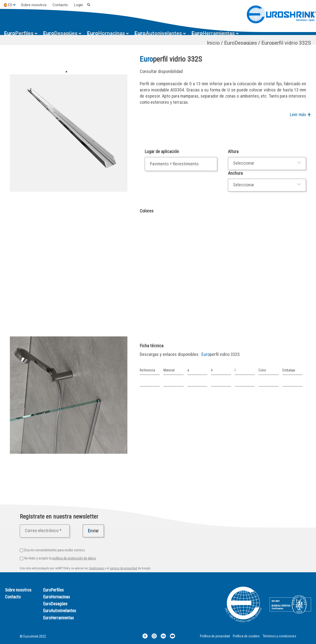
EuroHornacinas (57, 597)
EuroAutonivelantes (60, 611)
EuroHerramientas (59, 618)
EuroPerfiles (53, 590)
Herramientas (213, 33)
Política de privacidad (215, 636)
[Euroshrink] (281, 14)
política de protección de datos (74, 558)
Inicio (213, 43)
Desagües (60, 33)
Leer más (298, 114)
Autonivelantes (158, 33)
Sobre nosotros (34, 5)
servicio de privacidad (123, 568)
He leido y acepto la (60, 558)
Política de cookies (246, 636)
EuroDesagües (241, 43)
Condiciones (96, 568)
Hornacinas (106, 33)
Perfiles (19, 33)
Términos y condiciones (279, 636)
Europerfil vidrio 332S (286, 43)
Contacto (60, 5)
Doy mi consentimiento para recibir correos (55, 550)
